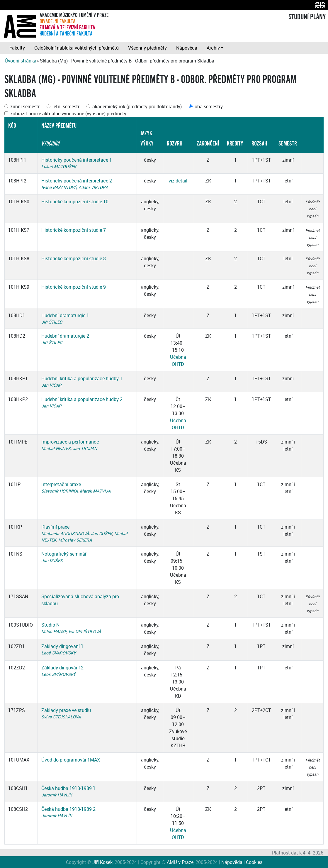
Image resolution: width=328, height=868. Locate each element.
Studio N (50, 625)
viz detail (178, 181)
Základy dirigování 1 (62, 646)
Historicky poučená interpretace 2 (77, 181)
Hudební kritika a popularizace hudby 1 (82, 378)
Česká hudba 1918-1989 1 (68, 788)
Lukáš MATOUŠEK (59, 166)
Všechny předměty (147, 48)
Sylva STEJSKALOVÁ (61, 717)
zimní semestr (25, 106)
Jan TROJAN (85, 448)
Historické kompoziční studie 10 (75, 202)
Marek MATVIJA (95, 491)
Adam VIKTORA (93, 187)
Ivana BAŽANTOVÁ (59, 187)
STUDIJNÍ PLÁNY (307, 17)
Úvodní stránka (21, 61)
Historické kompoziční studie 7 (74, 230)
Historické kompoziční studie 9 (74, 287)
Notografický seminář (64, 554)
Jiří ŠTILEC (52, 322)
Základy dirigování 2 (62, 668)
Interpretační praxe (61, 484)
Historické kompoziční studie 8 (74, 258)
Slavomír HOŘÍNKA (60, 491)
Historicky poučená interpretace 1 (77, 160)
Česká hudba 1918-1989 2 (68, 809)
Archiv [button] (213, 48)
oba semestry (209, 106)
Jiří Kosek (102, 862)
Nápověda (187, 48)
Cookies (254, 862)
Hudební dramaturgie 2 (65, 336)
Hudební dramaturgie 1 (65, 315)
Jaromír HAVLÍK (57, 795)
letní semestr (66, 106)
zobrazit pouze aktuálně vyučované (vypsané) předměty (68, 114)
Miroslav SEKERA (75, 540)
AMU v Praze (180, 862)
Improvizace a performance (70, 442)
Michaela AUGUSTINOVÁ (65, 533)
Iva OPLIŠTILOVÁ (85, 631)
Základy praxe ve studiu (66, 710)
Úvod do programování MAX (71, 760)
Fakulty (17, 48)
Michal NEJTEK (56, 448)
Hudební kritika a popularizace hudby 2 (82, 399)
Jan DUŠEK (102, 533)
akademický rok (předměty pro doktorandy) (137, 106)
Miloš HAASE (54, 631)
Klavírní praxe (55, 527)
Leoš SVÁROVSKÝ (59, 653)
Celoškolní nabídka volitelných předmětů (77, 48)
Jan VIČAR (51, 385)
